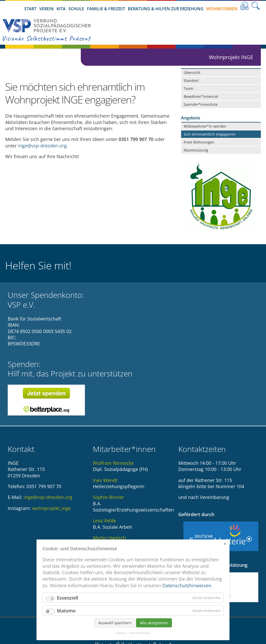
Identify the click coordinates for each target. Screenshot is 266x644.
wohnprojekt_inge (51, 449)
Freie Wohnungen (199, 142)
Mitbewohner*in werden (205, 126)
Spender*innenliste (201, 104)
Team (188, 88)
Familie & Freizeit (106, 9)
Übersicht (192, 73)
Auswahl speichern (115, 628)
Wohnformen (222, 9)
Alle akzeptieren (154, 628)
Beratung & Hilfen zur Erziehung (166, 9)
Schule (76, 9)
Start (30, 9)
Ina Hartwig (105, 495)
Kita (61, 9)
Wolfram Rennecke (113, 404)
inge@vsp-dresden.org (42, 147)
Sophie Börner (108, 438)
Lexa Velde (104, 461)
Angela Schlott (108, 513)
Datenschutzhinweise (140, 639)
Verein (47, 9)
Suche (256, 6)
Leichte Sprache (245, 6)
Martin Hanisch (109, 478)
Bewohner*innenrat (201, 96)
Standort (191, 81)
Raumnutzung (196, 150)
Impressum (121, 639)
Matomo (66, 616)
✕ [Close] (225, 550)
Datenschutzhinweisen (187, 591)
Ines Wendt (105, 421)
